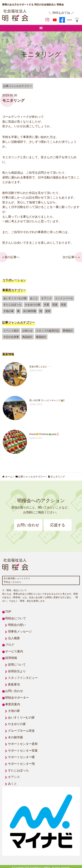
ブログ (10, 645)
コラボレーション (14, 280)
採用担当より (17, 671)
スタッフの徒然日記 (48, 331)
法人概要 (14, 638)
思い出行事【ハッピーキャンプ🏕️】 (47, 400)
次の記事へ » (71, 257)
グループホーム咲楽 (21, 731)
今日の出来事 (11, 337)
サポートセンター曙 (21, 757)
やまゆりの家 (33, 305)
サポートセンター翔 (21, 764)
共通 (46, 305)
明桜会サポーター (17, 698)
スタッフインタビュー (23, 678)
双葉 (55, 305)
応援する (58, 525)
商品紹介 (27, 337)
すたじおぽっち (12, 305)
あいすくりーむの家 (15, 298)
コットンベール (64, 298)
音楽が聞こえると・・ (40, 367)
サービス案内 (14, 651)
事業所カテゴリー (14, 290)
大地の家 (9, 311)
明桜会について (16, 618)
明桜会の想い (17, 625)
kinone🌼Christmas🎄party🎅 (44, 434)
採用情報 (11, 658)
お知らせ (27, 331)
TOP (8, 612)
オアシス (46, 298)
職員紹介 (41, 337)
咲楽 (63, 305)
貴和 (48, 311)
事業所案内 (13, 704)
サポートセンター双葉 (23, 751)
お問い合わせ (28, 525)
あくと (34, 298)
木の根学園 (29, 311)
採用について (17, 665)
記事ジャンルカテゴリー (19, 322)
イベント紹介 (11, 331)
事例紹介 (68, 331)
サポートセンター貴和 (23, 744)
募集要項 (14, 684)
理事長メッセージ (20, 632)
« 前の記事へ (11, 257)
